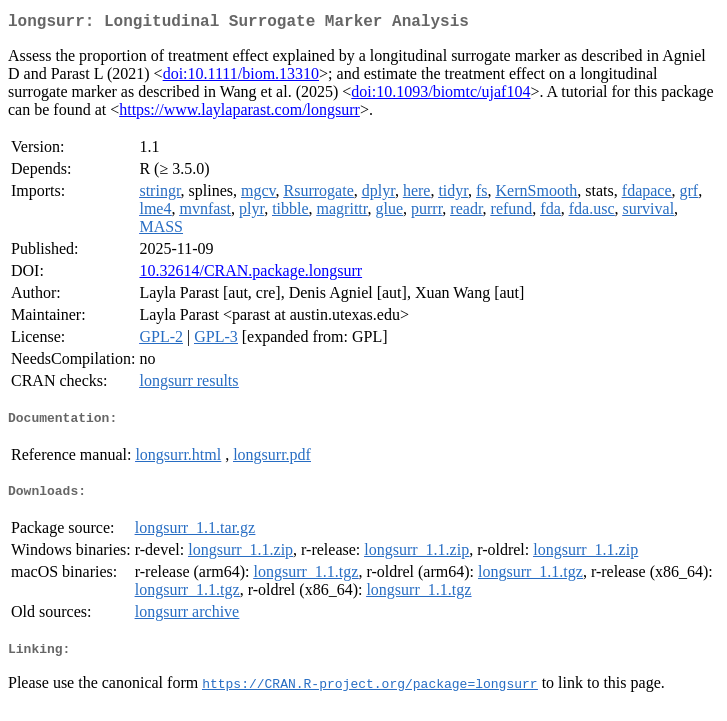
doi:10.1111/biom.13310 (241, 77)
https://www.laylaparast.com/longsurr (239, 113)
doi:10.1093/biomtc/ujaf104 (440, 95)
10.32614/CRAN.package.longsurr (250, 274)
